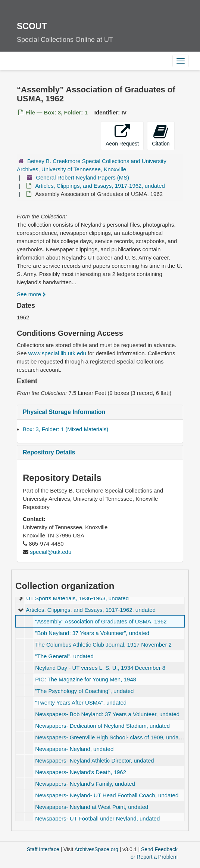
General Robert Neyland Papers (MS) (82, 177)
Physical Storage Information (64, 412)
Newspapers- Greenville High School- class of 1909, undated (111, 737)
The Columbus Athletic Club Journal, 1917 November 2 (103, 645)
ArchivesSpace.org (96, 849)
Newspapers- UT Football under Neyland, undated (97, 818)
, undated (92, 633)
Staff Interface (43, 849)
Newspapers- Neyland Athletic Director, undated (95, 760)
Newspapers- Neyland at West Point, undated (92, 807)
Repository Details (49, 452)
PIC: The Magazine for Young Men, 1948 (86, 679)
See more (31, 294)
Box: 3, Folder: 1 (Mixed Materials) (65, 429)
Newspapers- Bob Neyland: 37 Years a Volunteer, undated (107, 714)
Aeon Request (122, 135)
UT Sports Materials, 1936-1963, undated (77, 598)
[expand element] (21, 598)
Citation (161, 135)
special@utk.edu (51, 552)
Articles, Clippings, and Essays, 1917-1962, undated (100, 186)
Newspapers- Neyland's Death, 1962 (81, 772)
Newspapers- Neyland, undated (74, 749)
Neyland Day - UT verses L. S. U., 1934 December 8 (100, 668)
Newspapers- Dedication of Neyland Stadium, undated (102, 726)
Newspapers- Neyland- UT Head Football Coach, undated (107, 795)
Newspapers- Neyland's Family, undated (85, 784)
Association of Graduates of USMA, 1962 (101, 621)
